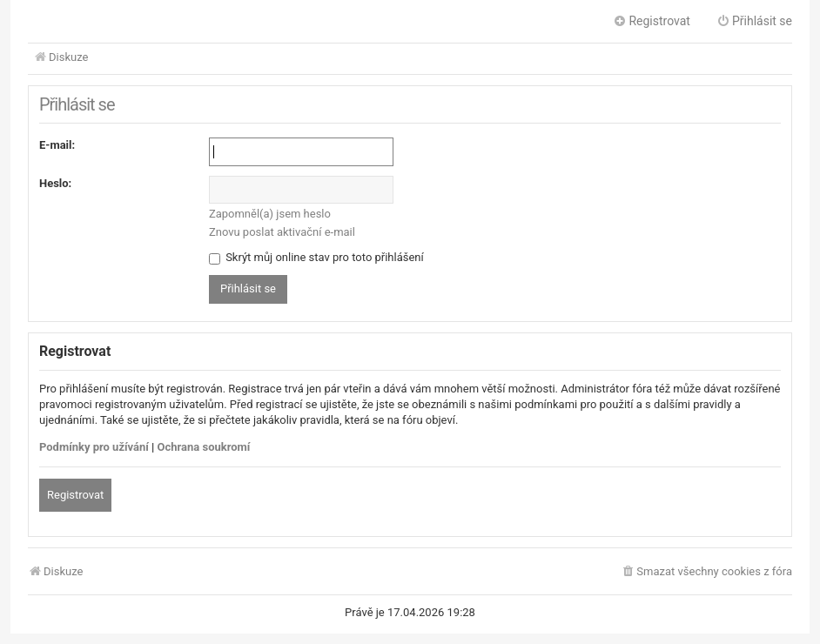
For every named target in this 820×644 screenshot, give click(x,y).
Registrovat (75, 495)
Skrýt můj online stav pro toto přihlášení (316, 257)
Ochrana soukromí (204, 447)
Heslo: (55, 183)
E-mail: (57, 145)
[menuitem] (706, 572)
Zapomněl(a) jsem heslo (270, 214)
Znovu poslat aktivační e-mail (282, 232)
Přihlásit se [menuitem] (754, 21)
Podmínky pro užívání (94, 447)
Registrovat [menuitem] (652, 21)
